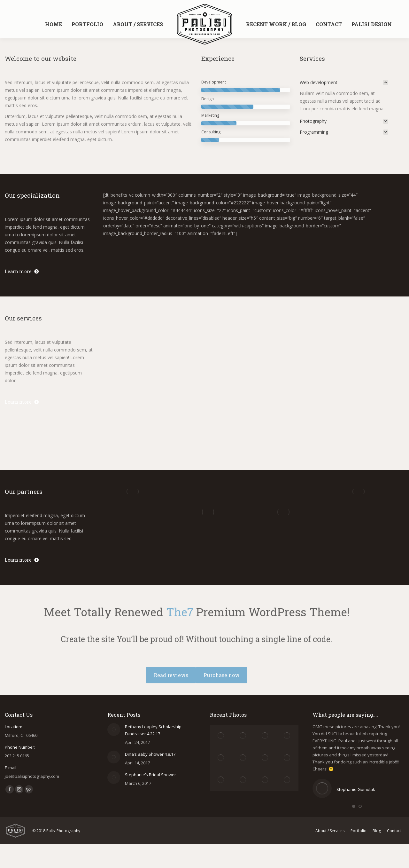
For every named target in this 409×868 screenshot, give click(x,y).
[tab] (344, 83)
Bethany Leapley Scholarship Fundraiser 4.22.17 (153, 730)
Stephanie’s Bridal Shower (150, 775)
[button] (354, 806)
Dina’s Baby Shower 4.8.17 (150, 754)
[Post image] (114, 730)
